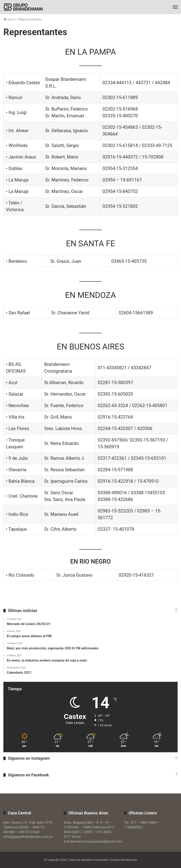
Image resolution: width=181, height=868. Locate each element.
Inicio (9, 19)
